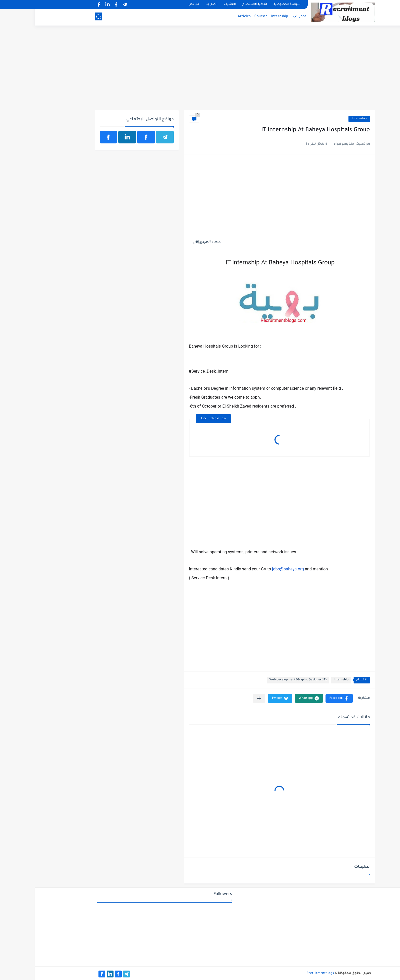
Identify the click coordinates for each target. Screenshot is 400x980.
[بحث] (64, 17)
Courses (226, 17)
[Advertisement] (200, 71)
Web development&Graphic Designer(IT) (263, 680)
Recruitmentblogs (286, 973)
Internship (245, 17)
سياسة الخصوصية (252, 4)
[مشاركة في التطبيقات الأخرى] (224, 698)
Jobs (268, 17)
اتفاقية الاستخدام (220, 4)
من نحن (159, 4)
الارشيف (195, 4)
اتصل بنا (177, 4)
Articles (209, 17)
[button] (304, 698)
